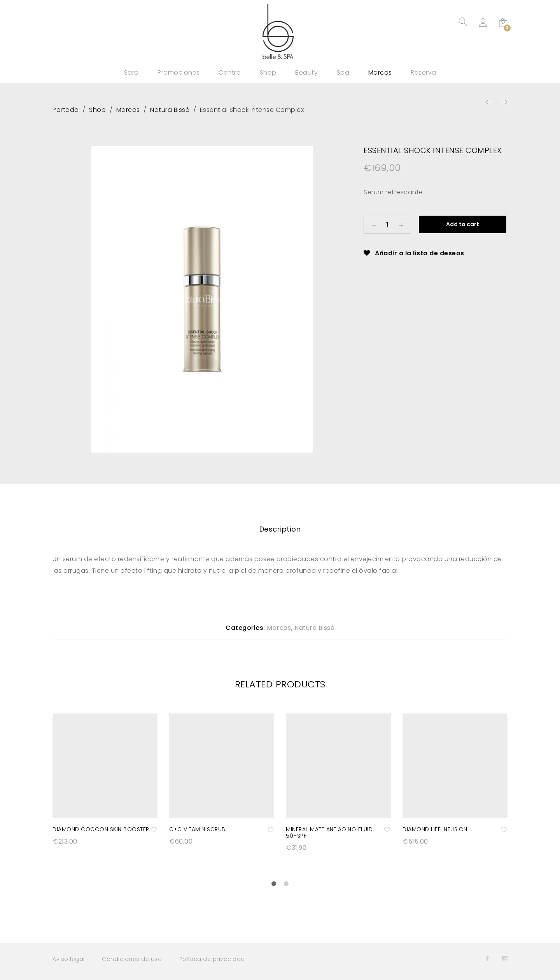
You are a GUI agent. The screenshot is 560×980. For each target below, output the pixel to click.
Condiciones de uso (132, 959)
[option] (202, 299)
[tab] (280, 529)
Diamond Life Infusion (435, 829)
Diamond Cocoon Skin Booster (101, 829)
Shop (268, 73)
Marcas (380, 73)
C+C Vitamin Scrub (197, 829)
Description (280, 529)
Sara (131, 73)
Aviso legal (69, 959)
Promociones (179, 73)
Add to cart (463, 224)
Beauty (306, 73)
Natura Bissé (314, 628)
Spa (343, 73)
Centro (230, 73)
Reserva (423, 73)
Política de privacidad (212, 959)
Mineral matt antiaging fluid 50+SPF (329, 833)
